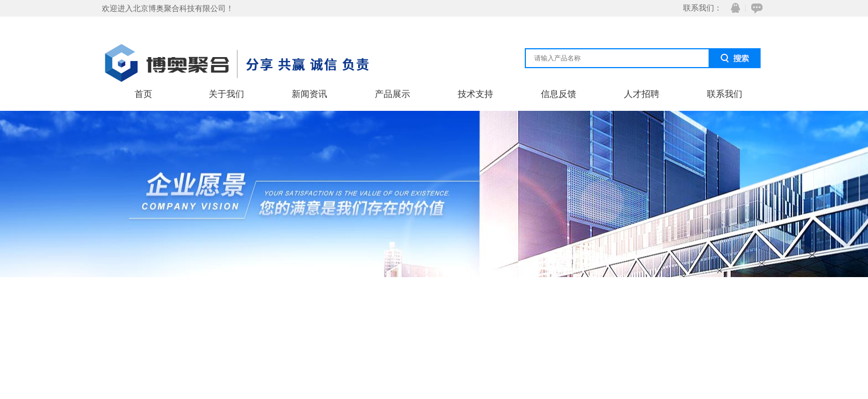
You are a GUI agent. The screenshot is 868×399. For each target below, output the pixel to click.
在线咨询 (755, 8)
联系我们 (725, 94)
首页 (143, 94)
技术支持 (476, 94)
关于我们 (226, 94)
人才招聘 (642, 94)
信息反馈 (559, 94)
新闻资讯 (309, 94)
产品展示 (392, 94)
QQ (733, 8)
